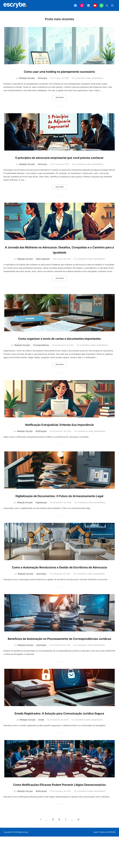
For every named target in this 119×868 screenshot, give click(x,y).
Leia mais (61, 97)
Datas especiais (43, 264)
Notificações (41, 436)
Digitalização (41, 513)
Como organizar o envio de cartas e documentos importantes (59, 344)
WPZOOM (112, 863)
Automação (41, 589)
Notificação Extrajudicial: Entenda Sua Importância (59, 430)
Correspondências (41, 350)
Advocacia (42, 78)
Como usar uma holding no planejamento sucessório (59, 71)
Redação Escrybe (27, 78)
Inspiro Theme (99, 863)
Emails (41, 746)
